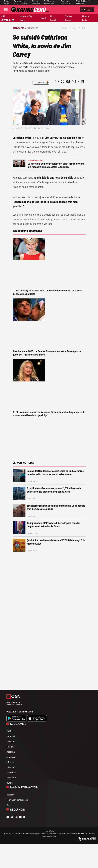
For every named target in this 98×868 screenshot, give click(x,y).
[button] (83, 81)
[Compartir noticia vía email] (74, 81)
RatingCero (32, 28)
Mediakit (10, 795)
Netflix (44, 18)
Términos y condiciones (17, 800)
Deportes (11, 752)
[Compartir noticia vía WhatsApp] (57, 81)
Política (10, 731)
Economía (11, 741)
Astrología (11, 757)
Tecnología (11, 772)
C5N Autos (11, 767)
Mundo (9, 783)
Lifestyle (10, 762)
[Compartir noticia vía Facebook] (68, 81)
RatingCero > (19, 28)
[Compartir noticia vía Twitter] (63, 81)
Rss (8, 805)
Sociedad (11, 736)
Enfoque (10, 747)
